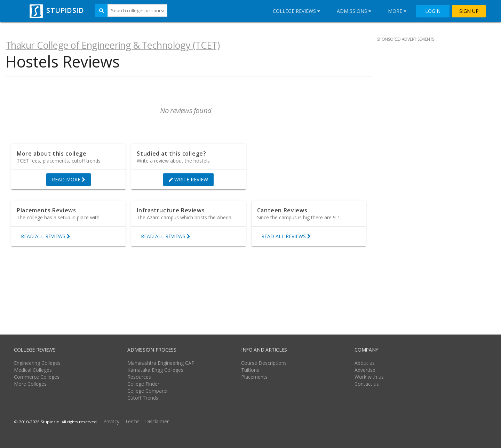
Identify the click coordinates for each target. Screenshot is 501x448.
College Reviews (296, 11)
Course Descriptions (264, 363)
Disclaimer (157, 421)
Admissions (354, 11)
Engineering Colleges (37, 363)
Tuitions (250, 370)
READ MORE (69, 180)
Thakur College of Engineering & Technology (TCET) (113, 45)
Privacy (111, 421)
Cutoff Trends (143, 398)
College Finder (143, 384)
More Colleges (30, 384)
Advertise (365, 370)
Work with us (369, 377)
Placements (254, 377)
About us (365, 363)
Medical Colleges (33, 370)
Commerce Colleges (37, 377)
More (397, 11)
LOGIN (433, 11)
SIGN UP (469, 11)
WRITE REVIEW (188, 180)
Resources (139, 377)
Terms (132, 421)
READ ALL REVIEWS (46, 236)
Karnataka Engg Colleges (155, 370)
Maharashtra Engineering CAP (161, 363)
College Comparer (148, 391)
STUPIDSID (56, 10)
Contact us (367, 384)
